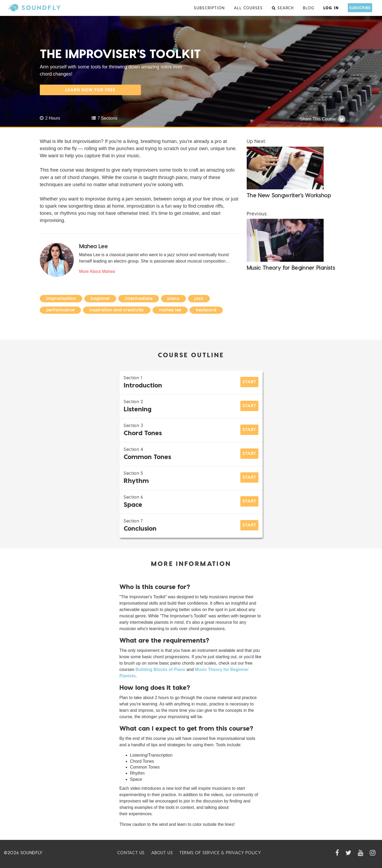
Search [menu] (283, 8)
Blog (309, 8)
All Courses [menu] (249, 8)
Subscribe (360, 8)
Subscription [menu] (209, 8)
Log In (331, 8)
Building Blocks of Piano (160, 669)
